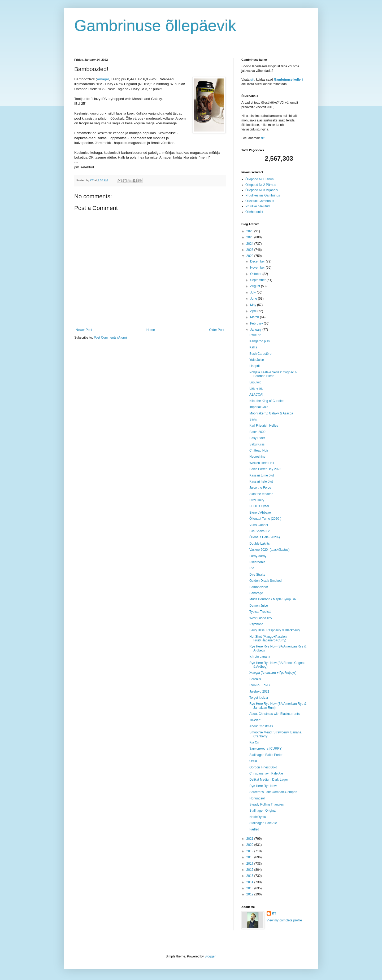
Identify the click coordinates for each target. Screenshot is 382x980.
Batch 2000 (257, 432)
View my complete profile (284, 920)
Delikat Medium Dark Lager (269, 780)
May (254, 305)
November (258, 268)
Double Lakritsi (260, 544)
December (258, 261)
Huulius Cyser (259, 506)
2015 (250, 876)
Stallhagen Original (263, 811)
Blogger (210, 956)
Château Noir (259, 450)
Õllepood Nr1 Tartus (260, 179)
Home (151, 330)
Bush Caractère (260, 354)
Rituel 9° (255, 335)
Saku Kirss (257, 444)
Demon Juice (259, 606)
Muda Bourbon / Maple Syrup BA (273, 599)
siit (252, 80)
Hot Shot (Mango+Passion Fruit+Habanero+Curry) (268, 638)
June (254, 299)
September (258, 280)
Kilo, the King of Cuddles (267, 401)
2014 (250, 882)
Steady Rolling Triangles (266, 804)
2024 (250, 244)
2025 (250, 237)
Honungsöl (257, 798)
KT (274, 913)
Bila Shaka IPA (260, 531)
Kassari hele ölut (261, 482)
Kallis (253, 347)
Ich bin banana (260, 657)
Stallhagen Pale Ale (263, 823)
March (255, 317)
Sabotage (256, 593)
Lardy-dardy (258, 556)
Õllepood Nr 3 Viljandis (262, 190)
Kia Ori (254, 742)
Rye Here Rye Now (263, 786)
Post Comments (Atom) (110, 338)
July (253, 292)
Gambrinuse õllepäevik (155, 26)
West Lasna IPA (261, 618)
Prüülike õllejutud (257, 206)
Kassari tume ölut (262, 475)
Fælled (254, 829)
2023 (250, 250)
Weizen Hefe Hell (262, 463)
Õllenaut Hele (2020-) (265, 537)
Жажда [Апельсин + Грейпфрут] (273, 673)
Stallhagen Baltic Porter (266, 755)
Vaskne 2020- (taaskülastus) (269, 550)
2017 (250, 864)
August (256, 286)
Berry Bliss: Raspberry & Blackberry (275, 630)
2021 (250, 839)
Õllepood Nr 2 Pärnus (261, 185)
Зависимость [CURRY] (266, 749)
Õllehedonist (254, 212)
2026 (250, 231)
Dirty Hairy (257, 500)
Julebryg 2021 (259, 692)
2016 (250, 870)
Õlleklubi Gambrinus (260, 201)
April (254, 311)
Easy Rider (257, 438)
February (257, 323)
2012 (250, 894)
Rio (252, 568)
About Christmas (261, 726)
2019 (250, 851)
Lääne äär (257, 388)
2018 (250, 857)
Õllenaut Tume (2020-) (265, 519)
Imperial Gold (259, 407)
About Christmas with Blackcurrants (274, 714)
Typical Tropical (260, 612)
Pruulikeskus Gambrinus (263, 195)
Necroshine (257, 457)
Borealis (255, 679)
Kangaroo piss (260, 341)
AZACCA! (256, 395)
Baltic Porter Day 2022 (265, 469)
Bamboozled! (259, 587)
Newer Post (84, 330)
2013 (250, 888)
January (256, 330)
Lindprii (255, 366)
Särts (253, 419)
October (256, 274)
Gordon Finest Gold (263, 767)
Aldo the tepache (261, 494)
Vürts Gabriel (259, 525)
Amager (103, 79)
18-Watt (255, 720)
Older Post (217, 330)
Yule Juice (257, 360)
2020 (250, 845)
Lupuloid (255, 382)
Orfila (253, 761)
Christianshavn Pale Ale (266, 773)
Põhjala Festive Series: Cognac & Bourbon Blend (273, 374)
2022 (250, 256)
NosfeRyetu (258, 817)
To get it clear (259, 698)
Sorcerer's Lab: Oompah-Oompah (273, 792)
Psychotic (256, 624)
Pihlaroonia (257, 562)
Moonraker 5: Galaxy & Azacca (271, 413)
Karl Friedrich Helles (264, 426)
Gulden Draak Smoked (265, 581)
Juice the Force (260, 488)
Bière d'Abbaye (260, 513)
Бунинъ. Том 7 (260, 685)
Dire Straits (257, 575)
